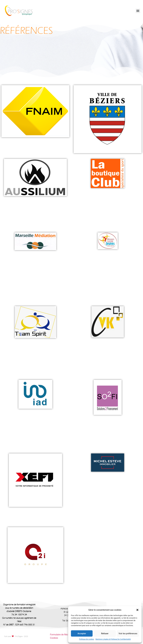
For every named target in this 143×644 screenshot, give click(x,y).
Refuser (105, 634)
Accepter (82, 634)
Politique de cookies (87, 639)
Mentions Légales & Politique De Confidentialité (113, 639)
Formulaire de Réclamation (63, 635)
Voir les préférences (128, 634)
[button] (137, 610)
